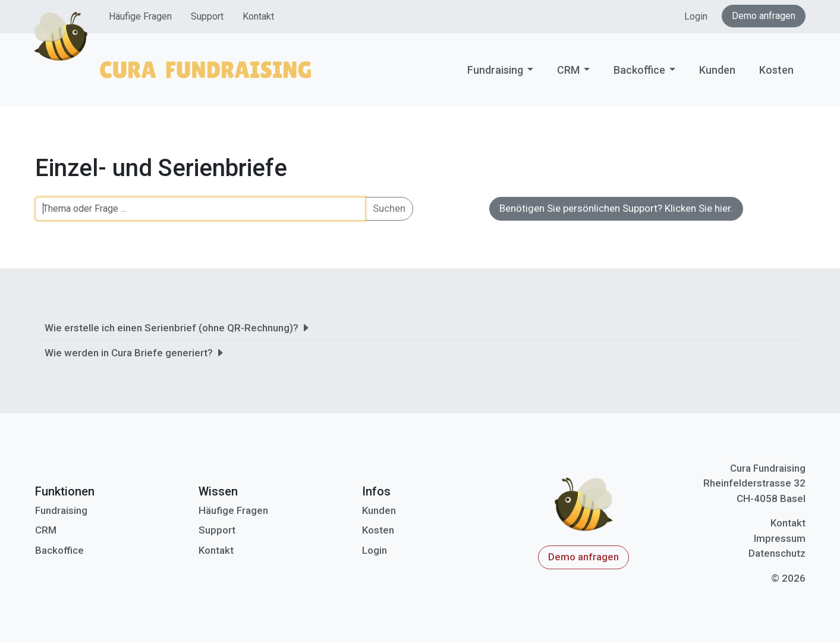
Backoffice (639, 70)
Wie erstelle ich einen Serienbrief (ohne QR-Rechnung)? (177, 328)
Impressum (780, 538)
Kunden (717, 70)
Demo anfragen (764, 16)
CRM (568, 70)
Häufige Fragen (140, 16)
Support (207, 16)
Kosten (776, 70)
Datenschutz (777, 553)
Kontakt (258, 16)
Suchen (389, 208)
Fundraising (495, 70)
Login (696, 16)
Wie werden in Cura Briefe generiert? (135, 353)
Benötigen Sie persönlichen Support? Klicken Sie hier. (616, 208)
